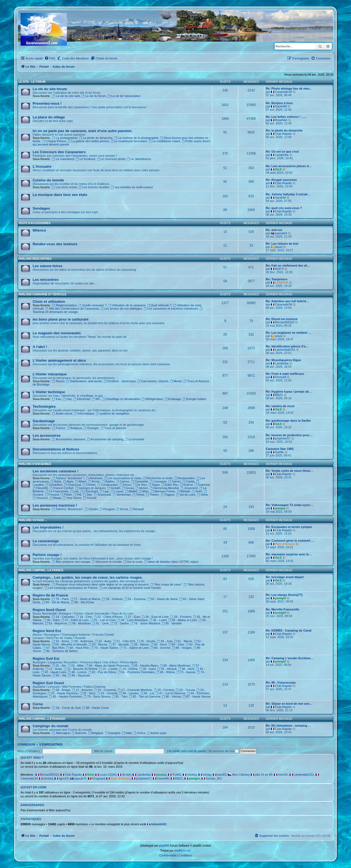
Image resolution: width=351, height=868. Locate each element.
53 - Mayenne (56, 623)
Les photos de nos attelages (121, 309)
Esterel (186, 485)
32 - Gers (88, 693)
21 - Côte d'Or (124, 641)
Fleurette (40, 488)
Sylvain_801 (214, 778)
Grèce (139, 733)
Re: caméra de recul (280, 406)
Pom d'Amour (285, 544)
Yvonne (90, 498)
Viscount (40, 498)
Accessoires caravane (69, 439)
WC (96, 399)
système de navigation (113, 413)
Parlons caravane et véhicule (42, 294)
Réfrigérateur (153, 399)
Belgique (75, 428)
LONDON (282, 282)
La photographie (65, 138)
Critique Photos (54, 141)
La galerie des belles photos (88, 141)
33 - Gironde (107, 693)
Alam (68, 481)
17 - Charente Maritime (135, 690)
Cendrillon (54, 485)
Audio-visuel (62, 413)
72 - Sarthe (120, 623)
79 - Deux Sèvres (97, 696)
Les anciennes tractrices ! (55, 505)
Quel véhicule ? (159, 305)
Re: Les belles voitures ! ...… (286, 117)
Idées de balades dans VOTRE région (171, 562)
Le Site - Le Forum (32, 82)
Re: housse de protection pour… (289, 435)
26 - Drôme (128, 669)
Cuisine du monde (48, 180)
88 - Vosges (182, 648)
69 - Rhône (165, 672)
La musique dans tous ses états (60, 195)
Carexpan (158, 481)
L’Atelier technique (49, 392)
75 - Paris (61, 599)
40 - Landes (129, 693)
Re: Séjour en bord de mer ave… (289, 704)
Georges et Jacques (90, 488)
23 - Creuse (185, 690)
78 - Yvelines (112, 599)
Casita (188, 481)
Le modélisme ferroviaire (129, 141)
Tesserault (102, 495)
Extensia (202, 485)
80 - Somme (161, 648)
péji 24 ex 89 (264, 775)
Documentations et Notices (56, 449)
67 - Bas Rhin (54, 648)
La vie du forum (94, 96)
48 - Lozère (77, 672)
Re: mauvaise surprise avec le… (289, 554)
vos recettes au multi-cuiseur (132, 187)
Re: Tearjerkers (277, 279)
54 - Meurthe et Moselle (69, 644)
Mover (176, 381)
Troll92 (177, 775)
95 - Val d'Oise (83, 602)
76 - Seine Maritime (145, 623)
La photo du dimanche (96, 138)
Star (88, 495)
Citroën (91, 509)
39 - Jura (165, 641)
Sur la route (133, 562)
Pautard (52, 495)
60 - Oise (176, 644)
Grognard (98, 778)
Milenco (39, 230)
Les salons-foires (47, 266)
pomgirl (281, 598)
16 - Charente (105, 690)
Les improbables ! (48, 527)
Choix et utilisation (49, 302)
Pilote (66, 495)
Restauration (185, 478)
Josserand (189, 488)
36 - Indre (52, 620)
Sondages (41, 208)
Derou (125, 485)
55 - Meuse (98, 644)
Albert (81, 481)
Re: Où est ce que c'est (282, 152)
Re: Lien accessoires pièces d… (289, 166)
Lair (74, 491)
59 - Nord (159, 644)
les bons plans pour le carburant (61, 319)
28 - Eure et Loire (155, 617)
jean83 (222, 775)
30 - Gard (147, 669)
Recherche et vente (158, 478)
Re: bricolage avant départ (285, 577)
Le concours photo (111, 159)
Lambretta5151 (285, 350)
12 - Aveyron (82, 690)
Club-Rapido (283, 134)
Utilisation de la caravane (127, 305)
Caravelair (139, 481)
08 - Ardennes (82, 641)
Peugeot (107, 509)
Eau (57, 399)
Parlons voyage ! (47, 555)
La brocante (135, 439)
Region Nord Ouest (49, 610)
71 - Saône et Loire (134, 648)
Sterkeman (122, 495)
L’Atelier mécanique (50, 374)
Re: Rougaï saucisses (281, 180)
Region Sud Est (46, 659)
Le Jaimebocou (139, 159)
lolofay (207, 775)
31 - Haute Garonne (63, 693)
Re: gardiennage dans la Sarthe (288, 421)
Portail (44, 67)
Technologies (44, 406)
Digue (154, 485)
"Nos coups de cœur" (166, 584)
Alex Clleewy (241, 775)
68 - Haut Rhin (78, 648)
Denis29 (281, 377)
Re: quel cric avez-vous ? (284, 208)
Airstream (94, 478)
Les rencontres (46, 280)
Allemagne (61, 733)
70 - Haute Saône (104, 648)
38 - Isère (186, 669)
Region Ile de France (50, 595)
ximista (48, 778)
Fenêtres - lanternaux (120, 381)
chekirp (192, 775)
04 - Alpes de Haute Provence (107, 666)
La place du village (49, 117)
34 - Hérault (167, 669)
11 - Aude (54, 669)
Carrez (174, 481)
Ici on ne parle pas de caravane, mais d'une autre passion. (83, 131)
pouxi (279, 247)
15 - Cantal (108, 669)
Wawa (55, 498)
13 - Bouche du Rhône (80, 669)
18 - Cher (84, 617)
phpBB (163, 846)
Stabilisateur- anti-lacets (84, 381)
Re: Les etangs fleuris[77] (284, 595)
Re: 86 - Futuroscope (281, 683)
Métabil (183, 491)
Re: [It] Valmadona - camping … (288, 726)
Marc (144, 491)
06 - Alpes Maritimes (175, 666)
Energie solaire (194, 399)
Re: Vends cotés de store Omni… (289, 471)
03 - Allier (76, 666)
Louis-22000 (108, 775)
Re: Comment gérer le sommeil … (290, 541)
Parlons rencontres (35, 259)
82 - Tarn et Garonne (145, 696)
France (59, 428)
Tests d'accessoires (34, 223)
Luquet (117, 491)
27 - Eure (132, 617)
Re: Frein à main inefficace (285, 374)
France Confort (61, 488)
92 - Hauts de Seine (163, 599)
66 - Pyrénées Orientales (136, 672)
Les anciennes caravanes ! (56, 471)
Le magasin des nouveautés (57, 333)
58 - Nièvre (140, 644)
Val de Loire (186, 495)
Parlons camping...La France (41, 570)
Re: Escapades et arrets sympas (289, 527)
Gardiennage (44, 421)
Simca (122, 509)
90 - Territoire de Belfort (60, 651)
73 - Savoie (186, 672)
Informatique (84, 413)
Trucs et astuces (113, 428)
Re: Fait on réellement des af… (288, 265)
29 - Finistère (181, 617)
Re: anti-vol (274, 230)
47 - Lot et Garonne (171, 693)
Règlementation (65, 305)
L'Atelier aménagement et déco (59, 360)
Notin (197, 491)
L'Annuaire (42, 166)
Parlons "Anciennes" (68, 509)
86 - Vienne (172, 696)
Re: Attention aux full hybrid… (287, 301)
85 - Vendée (172, 623)
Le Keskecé (86, 159)
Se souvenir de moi (223, 751)
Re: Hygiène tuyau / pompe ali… (289, 392)
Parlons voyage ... (33, 520)
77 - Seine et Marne (85, 599)
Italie (127, 733)
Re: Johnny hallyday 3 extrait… (288, 194)
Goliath (114, 488)
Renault (137, 509)
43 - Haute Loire (54, 672)
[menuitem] (50, 58)
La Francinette (57, 491)
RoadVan (281, 120)
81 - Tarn (120, 696)
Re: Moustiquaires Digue (283, 360)
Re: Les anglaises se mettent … (288, 333)
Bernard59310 (285, 322)
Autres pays (157, 733)
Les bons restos (65, 187)
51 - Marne (183, 641)
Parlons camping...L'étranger (42, 719)
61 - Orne (101, 623)
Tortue (138, 495)
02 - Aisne (61, 641)
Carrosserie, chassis (153, 381)
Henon (142, 488)
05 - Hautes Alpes (145, 666)
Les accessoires (47, 436)
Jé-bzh (127, 775)
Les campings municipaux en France (71, 588)
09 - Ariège (61, 690)
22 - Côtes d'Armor (108, 617)
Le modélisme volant (165, 141)
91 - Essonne (135, 599)
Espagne (113, 733)
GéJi (278, 169)
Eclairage (173, 399)
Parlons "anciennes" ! (68, 478)
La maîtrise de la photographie (136, 138)
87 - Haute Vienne (196, 696)
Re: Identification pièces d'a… (287, 346)
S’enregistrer (51, 744)
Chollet (89, 485)
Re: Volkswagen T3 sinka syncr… (290, 505)
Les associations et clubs (123, 478)
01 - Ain (59, 666)
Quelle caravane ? (93, 305)
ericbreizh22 (158, 824)
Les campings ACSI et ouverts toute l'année (130, 588)
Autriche (79, 733)
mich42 (283, 775)
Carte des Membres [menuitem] (76, 58)
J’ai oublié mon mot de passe (186, 751)
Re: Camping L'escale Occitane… (290, 658)
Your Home (72, 498)
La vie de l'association (124, 96)
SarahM (280, 198)
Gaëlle (279, 452)
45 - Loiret (158, 620)
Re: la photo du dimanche (284, 130)
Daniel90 (281, 106)
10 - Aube (103, 641)
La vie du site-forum (50, 89)
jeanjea (280, 508)
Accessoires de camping (105, 439)
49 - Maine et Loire (183, 620)
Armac (94, 481)
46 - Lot (147, 693)
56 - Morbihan (80, 623)
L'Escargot (89, 491)
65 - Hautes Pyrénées (66, 696)
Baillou (108, 481)
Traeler (153, 495)
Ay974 (279, 269)
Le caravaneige (46, 541)
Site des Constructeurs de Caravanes (72, 309)
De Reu (140, 485)
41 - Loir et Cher (103, 620)
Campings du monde (50, 726)
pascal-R (80, 778)
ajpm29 (64, 778)
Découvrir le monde (107, 562)
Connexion (26, 744)
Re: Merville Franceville (282, 609)
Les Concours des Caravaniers (59, 152)
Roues (59, 381)
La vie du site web (66, 96)
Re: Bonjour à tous (279, 103)
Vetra (203, 495)
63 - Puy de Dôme (102, 672)
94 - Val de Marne (56, 602)
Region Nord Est (47, 631)
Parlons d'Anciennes (35, 464)
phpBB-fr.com (182, 851)
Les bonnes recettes (94, 187)
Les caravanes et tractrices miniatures (171, 309)
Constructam (108, 485)
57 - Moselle (119, 644)
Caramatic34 (284, 92)
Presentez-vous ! (47, 103)
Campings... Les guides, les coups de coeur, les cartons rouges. (88, 577)
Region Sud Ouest (48, 683)
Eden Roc (170, 485)
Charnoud (73, 485)
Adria (56, 481)
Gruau (128, 488)
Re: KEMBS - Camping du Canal (289, 630)
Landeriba (282, 155)
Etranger (91, 428)
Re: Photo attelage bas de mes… (289, 88)
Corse (38, 704)
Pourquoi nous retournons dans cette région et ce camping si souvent (101, 584)
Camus (123, 481)
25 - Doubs (146, 641)
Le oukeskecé (63, 159)
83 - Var (59, 675)
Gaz (67, 399)
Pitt (77, 495)
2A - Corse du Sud (66, 708)
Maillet (131, 491)
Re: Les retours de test (282, 244)
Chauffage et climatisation (121, 399)
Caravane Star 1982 (280, 449)
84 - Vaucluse (79, 675)
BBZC (279, 395)
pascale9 (281, 233)
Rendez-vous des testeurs (55, 244)
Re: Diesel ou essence (282, 319)
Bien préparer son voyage (71, 562)
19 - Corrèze (164, 690)
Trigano (168, 495)
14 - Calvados (63, 617)
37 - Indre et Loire (75, 620)
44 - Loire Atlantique (133, 620)
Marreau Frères (163, 491)
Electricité (82, 399)
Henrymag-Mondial (164, 488)
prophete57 (283, 438)
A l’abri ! (40, 347)
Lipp (104, 491)
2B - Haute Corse (95, 708)
